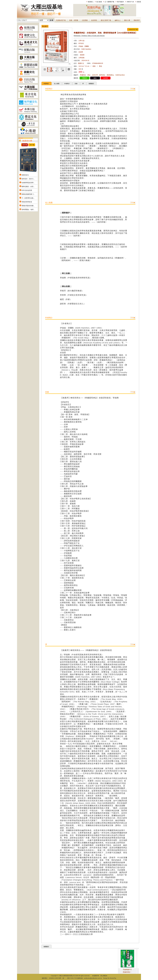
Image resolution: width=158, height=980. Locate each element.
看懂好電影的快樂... (28, 206)
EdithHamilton (120, 75)
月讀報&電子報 (61, 20)
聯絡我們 (137, 20)
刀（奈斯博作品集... (28, 198)
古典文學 (95, 75)
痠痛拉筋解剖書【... (28, 194)
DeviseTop (113, 978)
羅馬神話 (102, 75)
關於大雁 (127, 20)
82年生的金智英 (27, 190)
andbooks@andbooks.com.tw (93, 978)
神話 (89, 75)
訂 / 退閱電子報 (110, 2)
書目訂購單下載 (106, 20)
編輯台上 (118, 20)
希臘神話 (83, 75)
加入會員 (99, 2)
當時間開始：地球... (28, 210)
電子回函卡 (121, 2)
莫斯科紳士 (25, 175)
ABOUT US (130, 2)
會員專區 (94, 20)
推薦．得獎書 (74, 20)
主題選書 (85, 20)
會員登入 (91, 2)
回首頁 (139, 2)
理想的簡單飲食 (27, 202)
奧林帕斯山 (110, 75)
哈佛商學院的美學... (28, 183)
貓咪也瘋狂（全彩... (28, 187)
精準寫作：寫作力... (28, 179)
